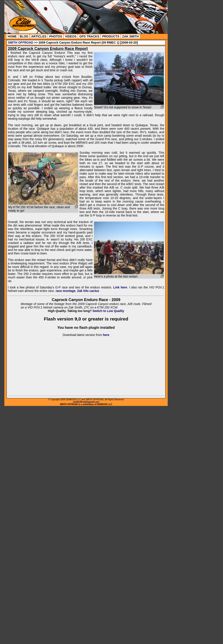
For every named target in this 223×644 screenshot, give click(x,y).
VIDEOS (71, 36)
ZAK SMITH (130, 36)
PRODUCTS (111, 36)
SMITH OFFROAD (21, 43)
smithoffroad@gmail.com (86, 402)
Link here (120, 287)
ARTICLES (39, 36)
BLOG (24, 36)
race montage (65, 291)
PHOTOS (56, 36)
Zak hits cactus (88, 291)
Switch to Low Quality (108, 311)
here (106, 335)
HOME (12, 36)
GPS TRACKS (89, 36)
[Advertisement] (187, 66)
